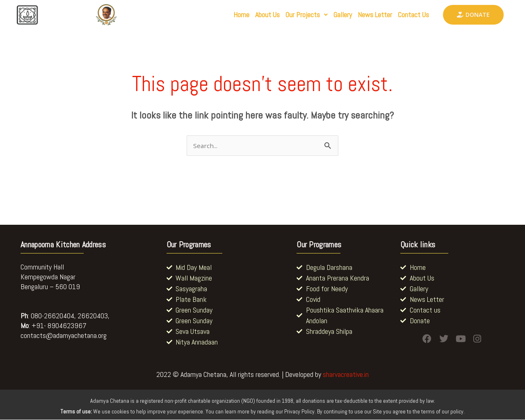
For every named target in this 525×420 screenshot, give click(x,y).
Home (204, 15)
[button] (282, 15)
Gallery (324, 15)
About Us (236, 15)
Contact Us (410, 15)
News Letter (364, 15)
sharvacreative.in (346, 375)
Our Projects (282, 15)
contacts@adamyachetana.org (64, 336)
